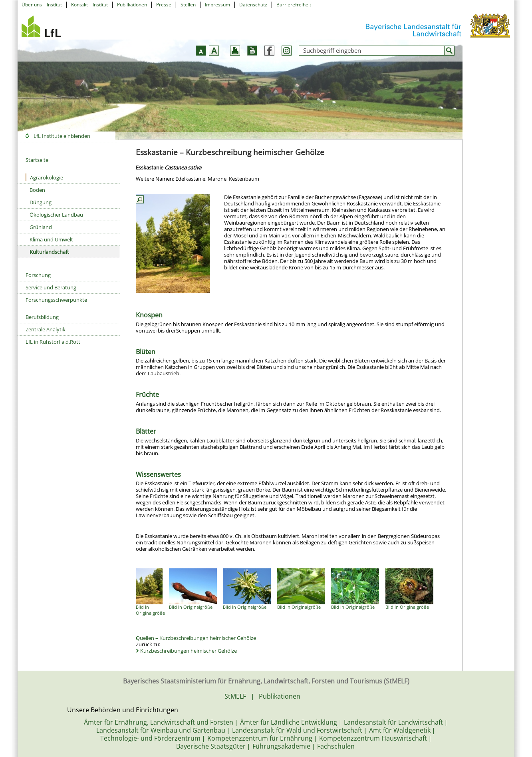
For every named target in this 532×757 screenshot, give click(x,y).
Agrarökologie (44, 177)
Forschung (38, 275)
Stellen (188, 5)
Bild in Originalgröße (150, 610)
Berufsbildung (42, 317)
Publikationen (132, 5)
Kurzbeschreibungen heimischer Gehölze (189, 651)
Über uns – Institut (42, 5)
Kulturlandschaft (49, 252)
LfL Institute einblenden (62, 136)
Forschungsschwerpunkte (56, 300)
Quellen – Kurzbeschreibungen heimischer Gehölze (197, 638)
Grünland (41, 227)
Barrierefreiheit (294, 5)
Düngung (41, 202)
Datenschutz (253, 5)
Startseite (37, 160)
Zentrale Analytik (46, 329)
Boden (37, 190)
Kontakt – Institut (89, 5)
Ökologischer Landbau (56, 215)
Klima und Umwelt (51, 239)
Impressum (217, 5)
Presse (164, 5)
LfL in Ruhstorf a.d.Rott (53, 342)
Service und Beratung (51, 287)
